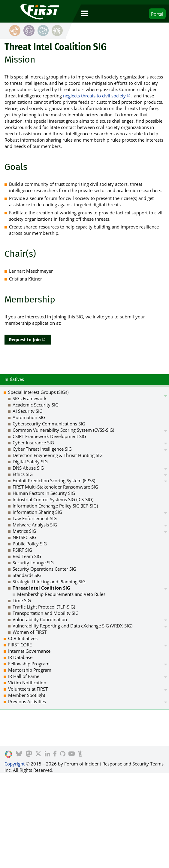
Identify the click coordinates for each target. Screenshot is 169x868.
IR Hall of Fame (24, 676)
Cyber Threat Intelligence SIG (42, 449)
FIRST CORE (20, 645)
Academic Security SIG (36, 405)
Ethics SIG (23, 474)
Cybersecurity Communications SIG (49, 424)
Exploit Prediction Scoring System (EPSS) (54, 480)
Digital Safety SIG (30, 462)
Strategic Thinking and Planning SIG (49, 581)
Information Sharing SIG (37, 512)
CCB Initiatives (23, 638)
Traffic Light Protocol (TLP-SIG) (44, 607)
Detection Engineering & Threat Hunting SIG (58, 455)
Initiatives (14, 379)
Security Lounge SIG (33, 563)
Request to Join (25, 340)
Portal (157, 14)
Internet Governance (29, 651)
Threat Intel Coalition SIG (41, 588)
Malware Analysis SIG (35, 525)
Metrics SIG (24, 531)
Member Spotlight (27, 695)
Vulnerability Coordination (40, 619)
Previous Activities (27, 701)
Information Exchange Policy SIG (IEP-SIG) (55, 506)
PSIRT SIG (22, 550)
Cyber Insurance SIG (33, 443)
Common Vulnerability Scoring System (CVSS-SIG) (63, 430)
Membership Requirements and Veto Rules (61, 594)
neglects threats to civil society (94, 96)
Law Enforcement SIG (35, 518)
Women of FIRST (30, 632)
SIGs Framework (30, 398)
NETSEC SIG (24, 537)
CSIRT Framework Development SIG (49, 436)
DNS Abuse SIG (28, 468)
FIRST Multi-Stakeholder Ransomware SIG (55, 487)
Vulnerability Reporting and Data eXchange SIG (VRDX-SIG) (72, 626)
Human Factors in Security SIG (44, 493)
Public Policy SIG (30, 544)
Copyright (15, 764)
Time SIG (22, 600)
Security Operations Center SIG (44, 569)
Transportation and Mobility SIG (46, 613)
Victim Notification (27, 682)
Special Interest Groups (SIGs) (38, 392)
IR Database (20, 657)
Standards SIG (27, 575)
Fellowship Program (29, 664)
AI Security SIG (28, 411)
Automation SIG (29, 417)
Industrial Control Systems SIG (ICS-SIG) (53, 499)
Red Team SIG (27, 556)
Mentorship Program (30, 670)
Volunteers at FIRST (28, 689)
